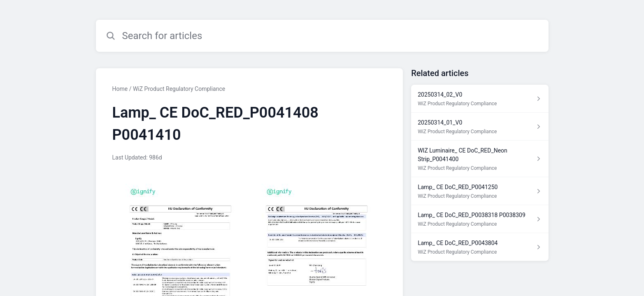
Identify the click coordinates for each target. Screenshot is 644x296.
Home (120, 89)
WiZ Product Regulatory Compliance (179, 89)
